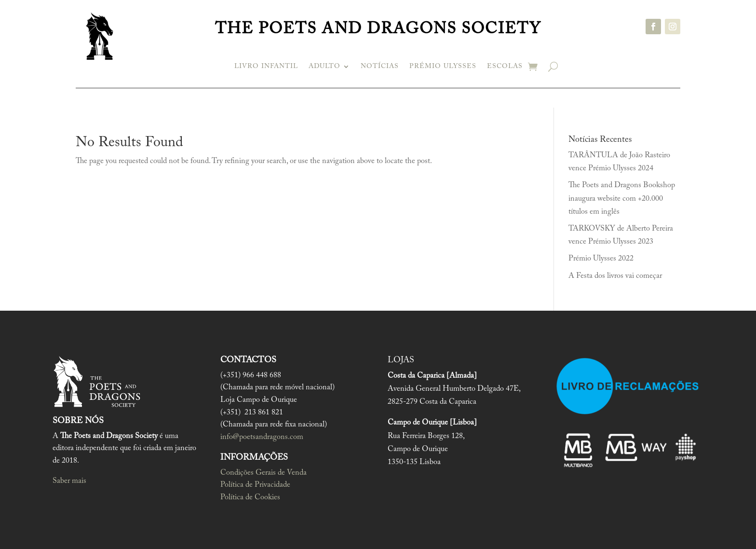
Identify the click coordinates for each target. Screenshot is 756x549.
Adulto (324, 67)
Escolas (505, 67)
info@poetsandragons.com (262, 437)
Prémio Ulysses (443, 67)
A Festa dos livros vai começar (615, 276)
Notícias (380, 67)
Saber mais (69, 481)
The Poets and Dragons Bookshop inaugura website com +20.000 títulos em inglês (622, 198)
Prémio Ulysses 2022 (601, 259)
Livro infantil (266, 67)
